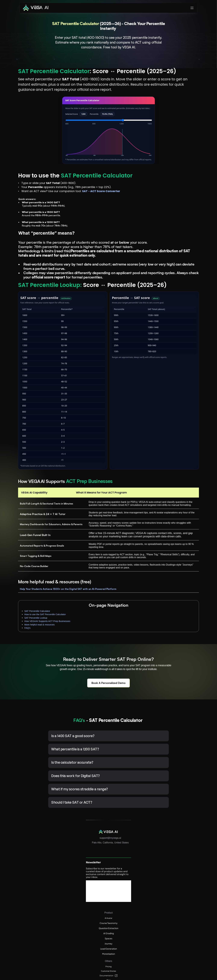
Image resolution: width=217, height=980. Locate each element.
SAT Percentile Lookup (178, 95)
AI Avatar (138, 876)
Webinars (168, 896)
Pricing (167, 876)
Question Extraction (143, 886)
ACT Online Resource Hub (176, 912)
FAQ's (169, 108)
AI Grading (138, 891)
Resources (108, 10)
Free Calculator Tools (174, 902)
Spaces (137, 896)
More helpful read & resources (182, 105)
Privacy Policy (170, 927)
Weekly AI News (171, 907)
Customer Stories (172, 881)
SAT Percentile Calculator (179, 85)
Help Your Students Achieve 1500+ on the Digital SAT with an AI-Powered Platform (64, 649)
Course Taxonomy (142, 881)
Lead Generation (142, 907)
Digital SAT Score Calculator (177, 939)
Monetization (140, 912)
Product (87, 10)
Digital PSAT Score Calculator (178, 945)
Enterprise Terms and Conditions (179, 917)
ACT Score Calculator (174, 955)
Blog (166, 891)
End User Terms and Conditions (179, 922)
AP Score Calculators (174, 950)
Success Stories (151, 10)
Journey (137, 902)
